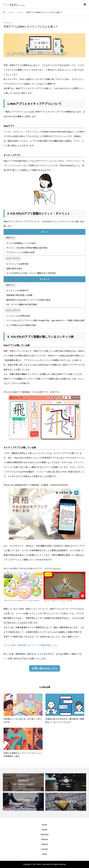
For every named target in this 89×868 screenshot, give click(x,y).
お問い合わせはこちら (45, 668)
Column (44, 844)
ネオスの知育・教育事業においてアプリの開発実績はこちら (31, 645)
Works (44, 830)
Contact (44, 849)
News (44, 854)
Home (44, 825)
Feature (44, 839)
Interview (44, 834)
